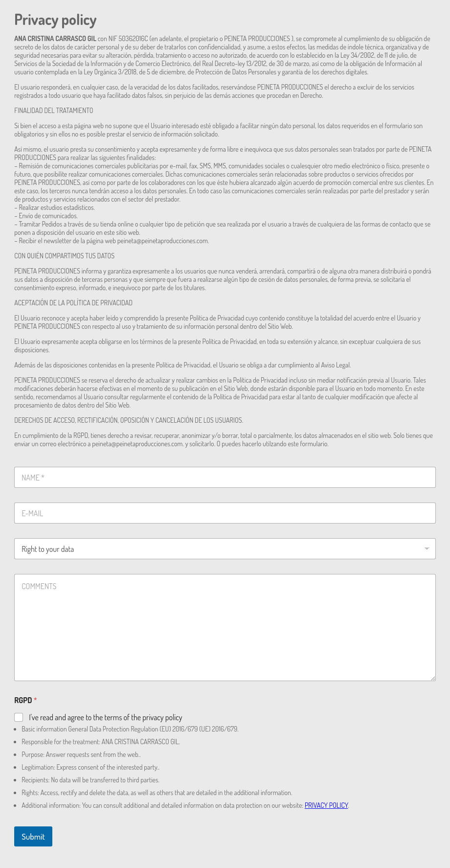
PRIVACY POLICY (326, 805)
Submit (33, 836)
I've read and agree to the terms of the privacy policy (105, 717)
